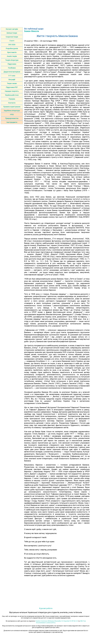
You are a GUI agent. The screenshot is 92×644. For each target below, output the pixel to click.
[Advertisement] (46, 13)
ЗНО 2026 (12, 45)
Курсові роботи (46, 608)
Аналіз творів (12, 56)
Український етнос (12, 95)
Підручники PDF (12, 87)
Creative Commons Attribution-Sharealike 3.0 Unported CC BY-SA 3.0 (57, 621)
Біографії (12, 80)
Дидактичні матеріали (12, 72)
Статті (12, 41)
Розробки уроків (12, 48)
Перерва (12, 99)
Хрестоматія (12, 52)
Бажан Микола (32, 31)
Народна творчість (12, 91)
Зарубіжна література (12, 111)
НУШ (12, 114)
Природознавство (12, 118)
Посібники (12, 68)
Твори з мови (12, 83)
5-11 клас (12, 76)
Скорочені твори (12, 37)
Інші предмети (12, 122)
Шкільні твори (12, 33)
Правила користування (12, 107)
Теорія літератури (12, 60)
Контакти (12, 103)
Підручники (12, 64)
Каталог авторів (12, 29)
